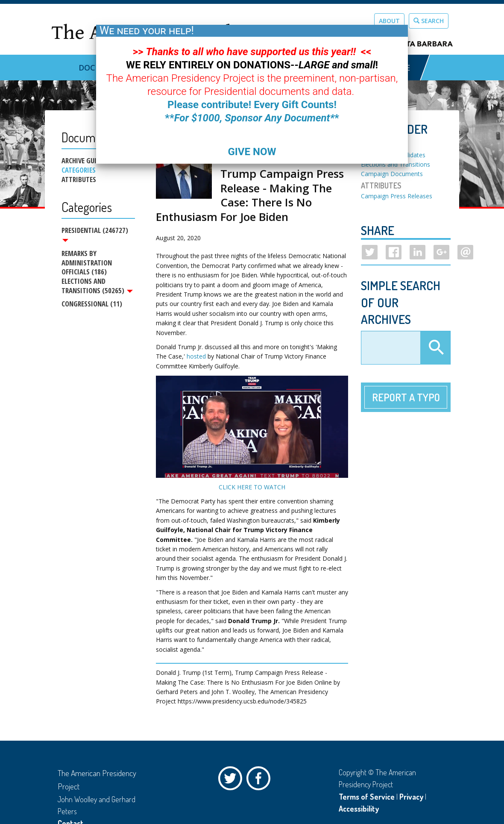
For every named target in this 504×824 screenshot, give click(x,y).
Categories (79, 170)
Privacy (411, 797)
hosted (196, 356)
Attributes (79, 180)
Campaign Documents (392, 174)
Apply (435, 348)
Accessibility (359, 809)
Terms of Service (367, 797)
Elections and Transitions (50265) (97, 286)
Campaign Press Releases (397, 196)
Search (429, 21)
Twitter (232, 780)
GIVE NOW (252, 152)
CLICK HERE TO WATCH (252, 487)
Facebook (261, 780)
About (389, 21)
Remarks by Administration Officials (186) (87, 262)
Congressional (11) (92, 304)
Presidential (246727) (95, 234)
